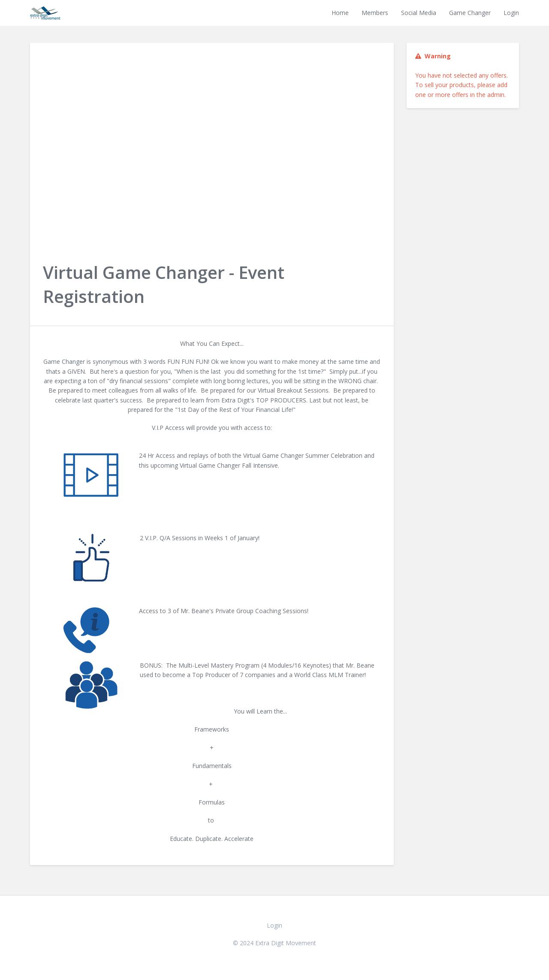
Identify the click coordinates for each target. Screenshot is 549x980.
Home (340, 13)
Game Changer (470, 13)
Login (511, 13)
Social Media (419, 13)
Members (375, 13)
